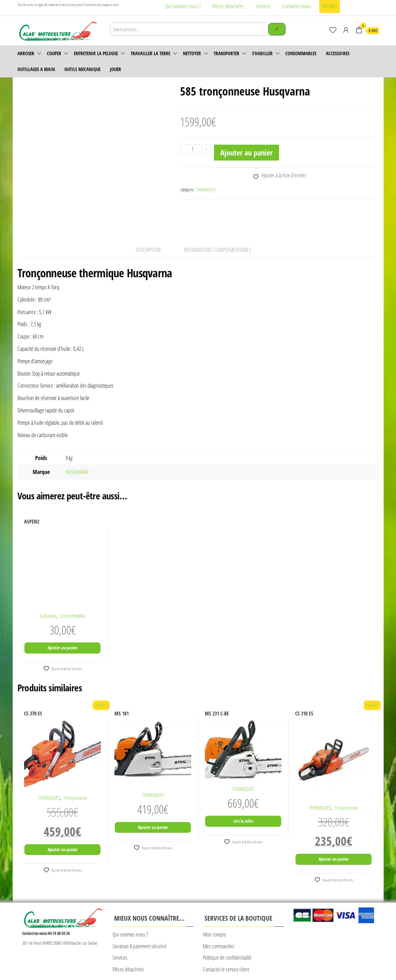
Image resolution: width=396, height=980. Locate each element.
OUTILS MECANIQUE (82, 69)
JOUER (116, 69)
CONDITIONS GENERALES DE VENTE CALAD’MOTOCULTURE (170, 960)
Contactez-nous (296, 6)
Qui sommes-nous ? (183, 6)
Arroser (26, 53)
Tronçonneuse (75, 767)
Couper (54, 53)
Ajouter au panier (247, 152)
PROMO (330, 6)
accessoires (338, 53)
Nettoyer (192, 53)
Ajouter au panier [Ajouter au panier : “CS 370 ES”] (63, 819)
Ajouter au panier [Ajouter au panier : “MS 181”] (153, 796)
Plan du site (229, 960)
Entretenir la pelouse (96, 53)
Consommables (301, 53)
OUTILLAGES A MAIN (36, 69)
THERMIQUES (206, 190)
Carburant (48, 585)
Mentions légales (108, 960)
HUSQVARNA (77, 441)
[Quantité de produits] (195, 149)
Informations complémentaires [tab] (217, 219)
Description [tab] (148, 219)
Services (263, 6)
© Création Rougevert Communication (273, 960)
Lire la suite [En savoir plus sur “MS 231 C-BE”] (243, 790)
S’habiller (262, 53)
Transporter (227, 53)
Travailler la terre (150, 53)
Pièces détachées (228, 6)
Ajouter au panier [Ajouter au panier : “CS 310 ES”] (334, 829)
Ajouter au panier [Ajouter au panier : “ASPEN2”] (63, 617)
